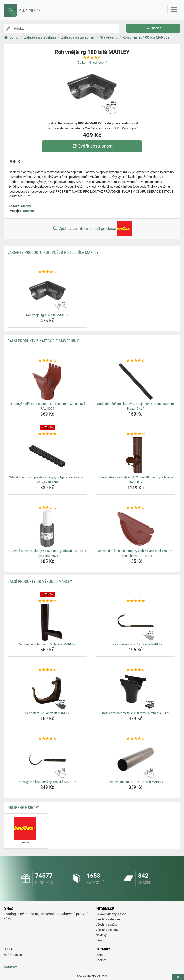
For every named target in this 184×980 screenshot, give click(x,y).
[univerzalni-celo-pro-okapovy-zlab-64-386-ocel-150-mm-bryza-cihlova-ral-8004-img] (136, 529)
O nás (100, 955)
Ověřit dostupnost (92, 146)
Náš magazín (13, 955)
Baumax (29, 211)
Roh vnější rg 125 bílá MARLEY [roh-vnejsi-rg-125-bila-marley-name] (47, 315)
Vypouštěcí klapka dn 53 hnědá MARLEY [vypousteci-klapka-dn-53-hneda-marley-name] (47, 644)
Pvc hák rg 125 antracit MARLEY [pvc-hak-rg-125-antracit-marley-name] (47, 713)
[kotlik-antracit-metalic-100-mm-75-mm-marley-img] (136, 691)
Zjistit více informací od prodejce (92, 229)
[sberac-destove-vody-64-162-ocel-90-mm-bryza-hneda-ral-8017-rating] (136, 434)
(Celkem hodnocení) (92, 62)
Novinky (101, 935)
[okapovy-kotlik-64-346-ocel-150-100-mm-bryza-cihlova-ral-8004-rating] (47, 361)
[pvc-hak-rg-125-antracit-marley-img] (47, 691)
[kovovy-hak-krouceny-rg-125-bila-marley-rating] (47, 739)
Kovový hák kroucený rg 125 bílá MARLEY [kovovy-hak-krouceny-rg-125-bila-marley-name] (47, 782)
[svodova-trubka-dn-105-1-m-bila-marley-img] (136, 760)
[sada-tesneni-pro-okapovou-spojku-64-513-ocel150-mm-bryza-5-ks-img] (136, 381)
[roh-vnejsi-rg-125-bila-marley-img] (47, 293)
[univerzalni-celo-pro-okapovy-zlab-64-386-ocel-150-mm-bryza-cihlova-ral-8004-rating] (136, 508)
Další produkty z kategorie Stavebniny (43, 341)
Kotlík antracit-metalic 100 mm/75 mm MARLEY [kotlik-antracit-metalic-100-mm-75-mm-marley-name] (136, 713)
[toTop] (178, 977)
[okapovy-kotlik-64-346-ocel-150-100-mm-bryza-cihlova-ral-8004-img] (47, 381)
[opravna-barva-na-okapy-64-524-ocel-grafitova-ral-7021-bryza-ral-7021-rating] (47, 508)
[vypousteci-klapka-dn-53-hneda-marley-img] (47, 622)
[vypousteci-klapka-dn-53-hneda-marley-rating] (47, 601)
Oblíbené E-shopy (23, 808)
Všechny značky (107, 925)
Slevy (99, 940)
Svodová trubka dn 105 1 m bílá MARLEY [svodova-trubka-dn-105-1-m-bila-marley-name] (136, 782)
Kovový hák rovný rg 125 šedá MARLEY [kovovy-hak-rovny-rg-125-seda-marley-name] (136, 644)
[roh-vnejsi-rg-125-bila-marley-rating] (47, 272)
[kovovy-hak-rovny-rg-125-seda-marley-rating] (136, 601)
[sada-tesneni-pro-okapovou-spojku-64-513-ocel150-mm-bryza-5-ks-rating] (136, 361)
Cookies (101, 960)
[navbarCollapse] (174, 10)
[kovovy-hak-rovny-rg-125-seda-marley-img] (136, 622)
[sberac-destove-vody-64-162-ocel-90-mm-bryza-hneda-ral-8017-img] (136, 455)
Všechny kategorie (108, 919)
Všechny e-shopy (107, 930)
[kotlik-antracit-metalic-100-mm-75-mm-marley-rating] (136, 670)
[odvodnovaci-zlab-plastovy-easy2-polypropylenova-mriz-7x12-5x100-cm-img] (47, 455)
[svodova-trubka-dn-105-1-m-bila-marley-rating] (136, 739)
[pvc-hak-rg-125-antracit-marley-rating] (47, 670)
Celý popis (129, 128)
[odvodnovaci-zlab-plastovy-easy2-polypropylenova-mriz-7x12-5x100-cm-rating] (47, 434)
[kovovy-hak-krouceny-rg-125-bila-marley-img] (47, 760)
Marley (26, 206)
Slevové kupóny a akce (111, 914)
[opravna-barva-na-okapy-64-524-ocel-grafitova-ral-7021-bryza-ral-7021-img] (47, 529)
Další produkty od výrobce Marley (40, 582)
